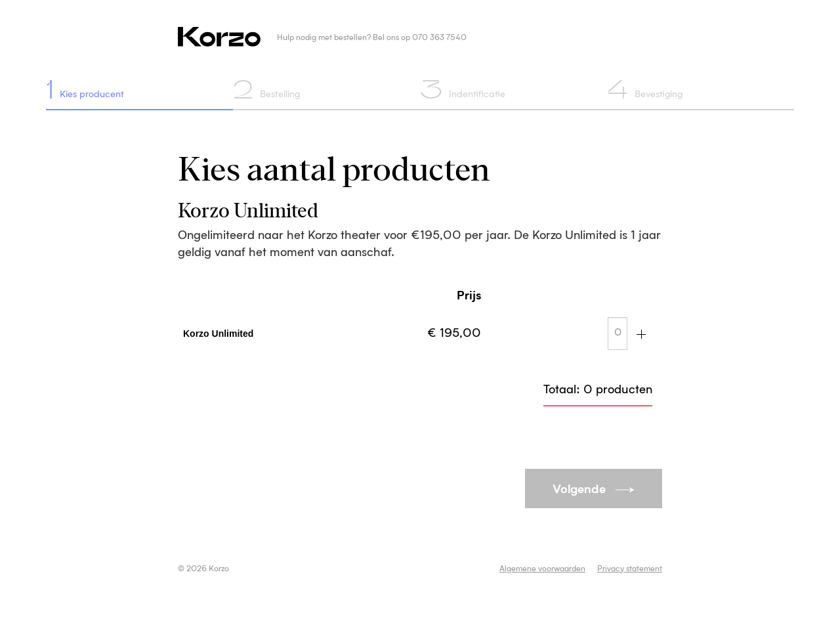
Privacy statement (630, 569)
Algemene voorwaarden (542, 569)
